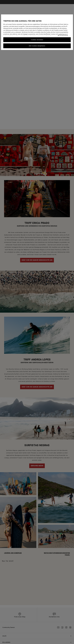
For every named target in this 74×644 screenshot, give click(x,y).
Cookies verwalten (37, 40)
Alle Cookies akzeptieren (37, 46)
